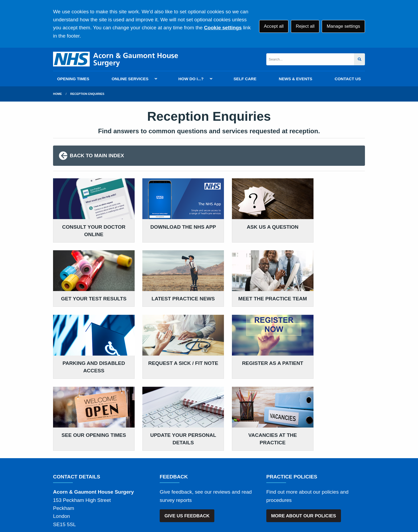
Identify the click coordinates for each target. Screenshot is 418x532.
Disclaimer (131, 494)
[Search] (310, 59)
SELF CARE (245, 79)
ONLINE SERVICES (130, 79)
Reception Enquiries (87, 94)
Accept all (274, 26)
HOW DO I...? (191, 79)
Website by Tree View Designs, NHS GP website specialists (121, 512)
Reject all (305, 26)
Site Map (300, 494)
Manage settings (343, 26)
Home (57, 94)
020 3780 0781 (96, 459)
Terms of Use (101, 494)
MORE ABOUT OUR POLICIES (304, 438)
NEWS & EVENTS (296, 79)
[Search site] (359, 59)
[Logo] (116, 59)
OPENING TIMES (73, 79)
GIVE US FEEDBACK (187, 438)
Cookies (277, 494)
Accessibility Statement (174, 494)
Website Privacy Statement (233, 494)
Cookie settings (223, 28)
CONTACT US (348, 79)
